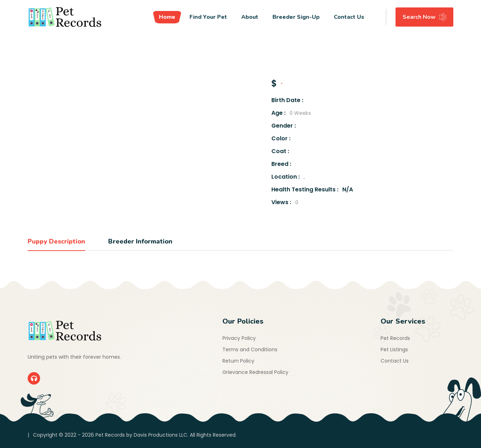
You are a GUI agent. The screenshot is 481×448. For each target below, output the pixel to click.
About (250, 17)
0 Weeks (300, 113)
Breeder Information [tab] (140, 241)
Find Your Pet (208, 17)
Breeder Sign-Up (296, 17)
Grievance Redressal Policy (255, 372)
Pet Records (395, 338)
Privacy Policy (239, 338)
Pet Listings (394, 349)
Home (167, 17)
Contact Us (349, 17)
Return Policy (238, 361)
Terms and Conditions (250, 349)
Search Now (424, 17)
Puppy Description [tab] (56, 241)
